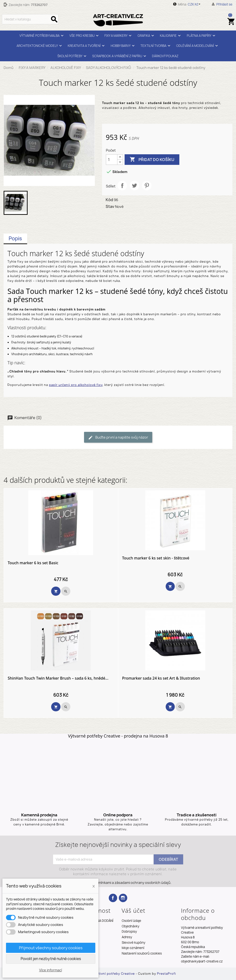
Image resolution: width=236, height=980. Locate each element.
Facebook (113, 898)
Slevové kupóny (133, 943)
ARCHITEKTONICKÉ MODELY (40, 46)
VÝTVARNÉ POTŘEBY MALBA (42, 36)
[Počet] (112, 160)
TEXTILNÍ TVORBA (156, 46)
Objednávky (130, 926)
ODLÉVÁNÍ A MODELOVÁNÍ (198, 46)
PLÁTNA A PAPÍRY (202, 36)
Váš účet (134, 910)
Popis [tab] (15, 239)
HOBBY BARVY (123, 46)
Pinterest (147, 186)
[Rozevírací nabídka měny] (195, 4)
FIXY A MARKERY (119, 36)
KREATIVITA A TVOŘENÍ (87, 46)
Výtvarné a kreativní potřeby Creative (104, 974)
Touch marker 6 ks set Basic (33, 563)
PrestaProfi (166, 974)
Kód (109, 200)
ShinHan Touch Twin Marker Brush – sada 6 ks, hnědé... (58, 678)
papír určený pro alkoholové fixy (76, 385)
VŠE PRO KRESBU (85, 36)
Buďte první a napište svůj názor (118, 437)
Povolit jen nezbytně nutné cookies (51, 959)
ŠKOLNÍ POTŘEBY (73, 56)
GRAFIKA (146, 36)
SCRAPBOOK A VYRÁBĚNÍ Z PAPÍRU (120, 56)
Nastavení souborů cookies (142, 953)
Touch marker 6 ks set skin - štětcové (156, 558)
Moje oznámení (133, 948)
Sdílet (122, 186)
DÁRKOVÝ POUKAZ (165, 56)
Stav (110, 206)
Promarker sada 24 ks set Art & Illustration (161, 678)
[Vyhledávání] (30, 19)
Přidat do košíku (152, 160)
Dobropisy (129, 931)
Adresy (127, 937)
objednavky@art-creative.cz (202, 961)
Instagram (123, 898)
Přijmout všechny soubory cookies (51, 948)
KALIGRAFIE (171, 36)
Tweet (134, 186)
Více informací (51, 970)
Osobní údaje (131, 921)
